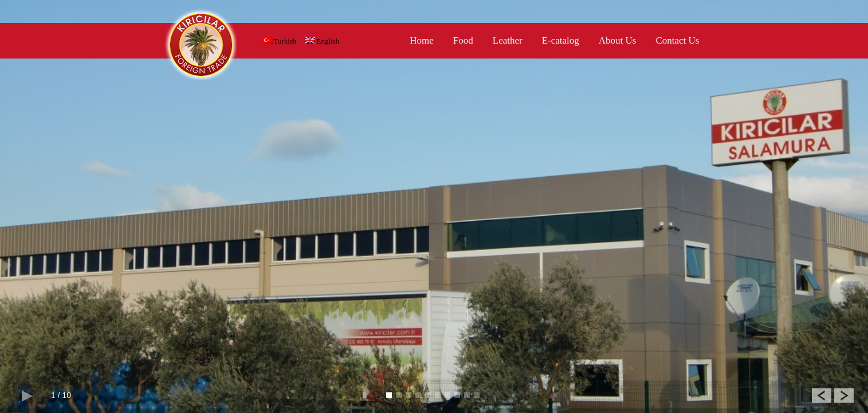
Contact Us (677, 40)
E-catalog (561, 40)
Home (422, 40)
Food (463, 40)
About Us (618, 40)
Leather (508, 40)
